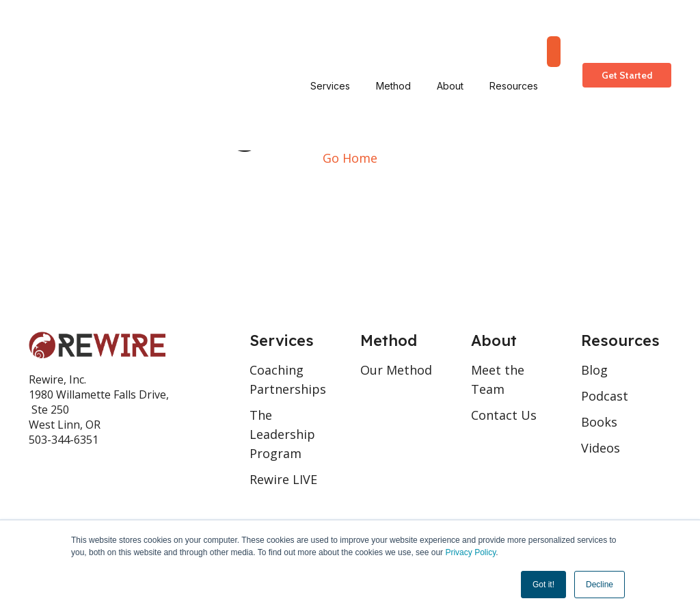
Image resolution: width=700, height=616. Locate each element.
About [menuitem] (450, 31)
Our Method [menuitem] (396, 370)
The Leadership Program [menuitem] (282, 434)
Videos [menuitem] (601, 448)
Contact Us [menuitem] (504, 415)
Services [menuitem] (330, 31)
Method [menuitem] (393, 31)
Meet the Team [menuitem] (498, 379)
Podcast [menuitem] (605, 396)
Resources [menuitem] (514, 31)
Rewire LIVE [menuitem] (283, 479)
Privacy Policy (470, 552)
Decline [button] (600, 585)
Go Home (350, 158)
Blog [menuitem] (594, 370)
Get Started (627, 31)
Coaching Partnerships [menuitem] (288, 379)
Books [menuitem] (599, 422)
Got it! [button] (543, 585)
